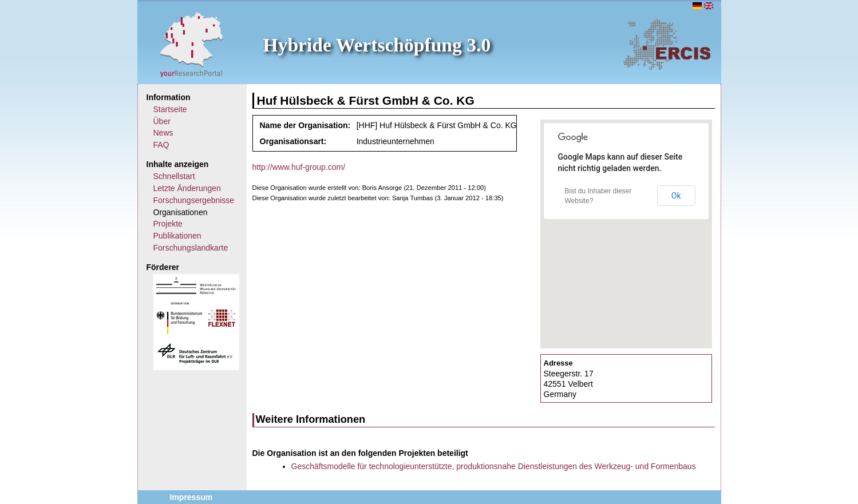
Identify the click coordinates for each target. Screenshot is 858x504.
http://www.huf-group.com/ (299, 167)
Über (162, 121)
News (163, 133)
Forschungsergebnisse (194, 200)
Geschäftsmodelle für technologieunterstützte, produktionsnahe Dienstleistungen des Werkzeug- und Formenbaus (494, 466)
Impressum (191, 497)
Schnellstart (174, 176)
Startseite (170, 109)
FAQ (161, 145)
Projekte (168, 224)
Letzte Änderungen (187, 188)
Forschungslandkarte (191, 248)
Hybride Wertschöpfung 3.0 (377, 45)
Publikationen (177, 236)
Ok (676, 196)
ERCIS (667, 44)
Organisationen (181, 212)
